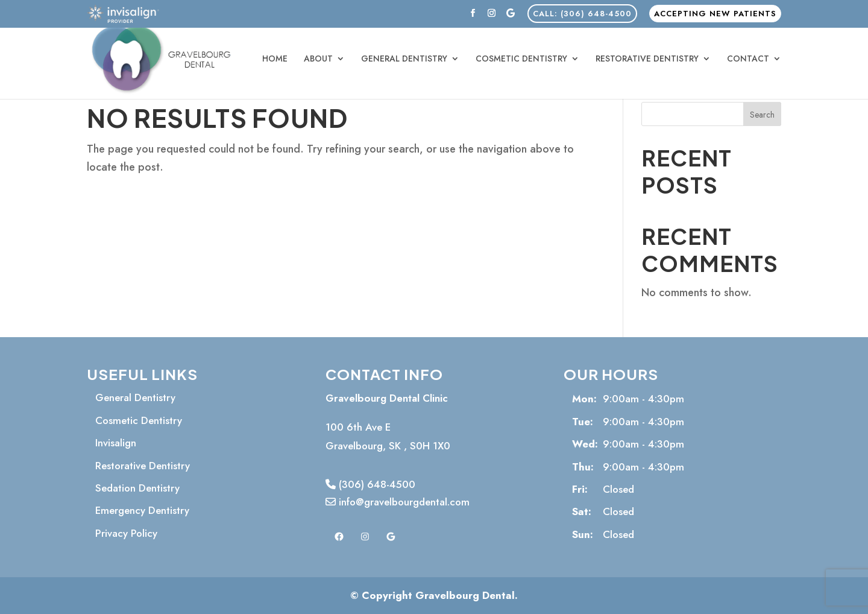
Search (762, 115)
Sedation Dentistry (137, 488)
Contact (748, 59)
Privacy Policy (126, 533)
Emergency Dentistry (142, 510)
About (318, 59)
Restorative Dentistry (647, 59)
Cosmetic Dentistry (521, 59)
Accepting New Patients (715, 14)
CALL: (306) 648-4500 (582, 14)
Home (275, 59)
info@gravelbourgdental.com (398, 502)
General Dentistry (404, 59)
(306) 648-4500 (370, 484)
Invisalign (116, 443)
